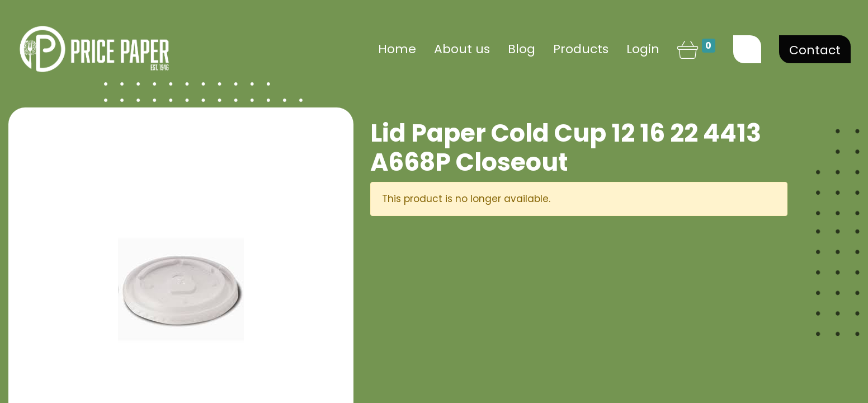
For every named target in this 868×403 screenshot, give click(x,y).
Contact (815, 50)
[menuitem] (397, 49)
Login (643, 49)
